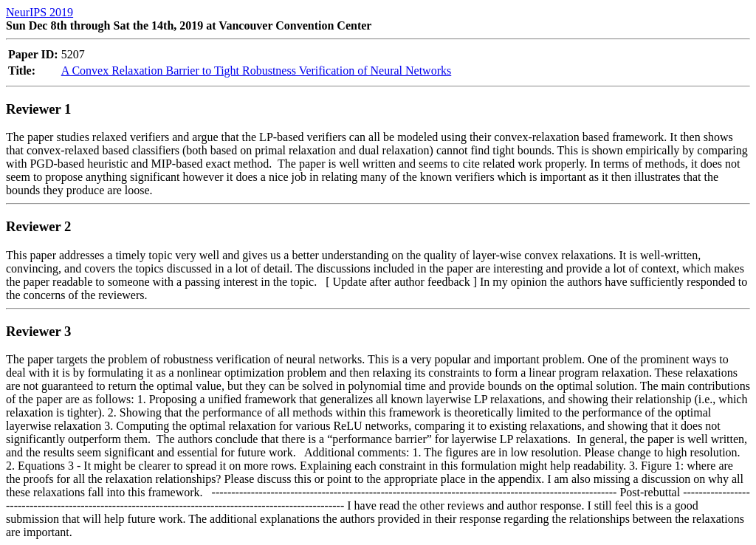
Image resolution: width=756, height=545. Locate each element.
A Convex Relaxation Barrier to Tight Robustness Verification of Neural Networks (257, 71)
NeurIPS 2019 (39, 12)
